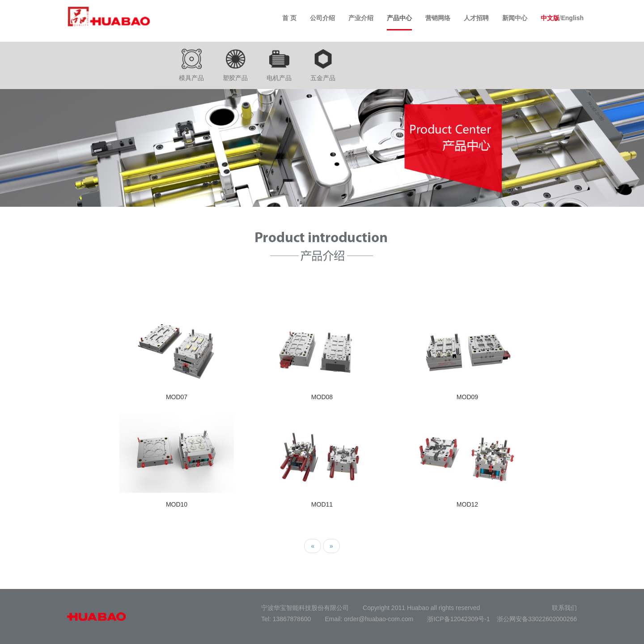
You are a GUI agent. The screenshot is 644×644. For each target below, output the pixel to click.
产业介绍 (361, 18)
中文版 (550, 18)
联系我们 (564, 608)
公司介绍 (322, 18)
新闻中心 (515, 18)
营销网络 (438, 18)
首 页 (289, 18)
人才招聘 (476, 18)
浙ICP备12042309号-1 (458, 619)
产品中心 (399, 18)
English (572, 18)
